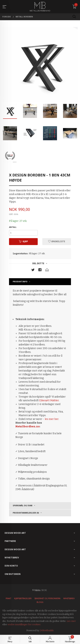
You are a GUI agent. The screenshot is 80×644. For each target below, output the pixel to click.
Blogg (40, 602)
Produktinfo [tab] (20, 282)
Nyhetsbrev (69, 598)
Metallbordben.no (28, 427)
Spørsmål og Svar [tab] (23, 506)
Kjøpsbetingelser (23, 598)
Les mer (71, 621)
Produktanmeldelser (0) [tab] (26, 513)
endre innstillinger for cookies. (24, 624)
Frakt (8, 598)
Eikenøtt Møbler (49, 400)
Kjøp (23, 241)
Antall (13, 227)
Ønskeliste (57, 241)
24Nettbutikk (47, 630)
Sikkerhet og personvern (47, 598)
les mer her (52, 419)
